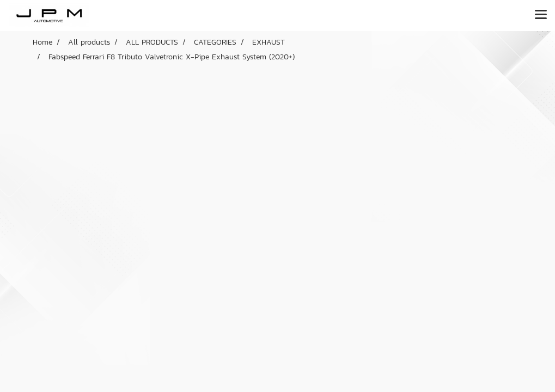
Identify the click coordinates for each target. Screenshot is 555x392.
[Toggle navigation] (541, 15)
